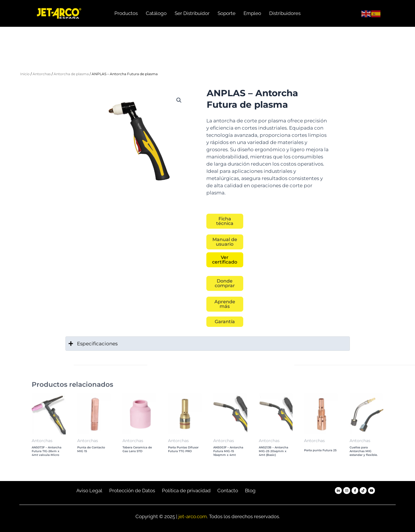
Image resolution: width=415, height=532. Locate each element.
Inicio (25, 74)
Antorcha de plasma (71, 74)
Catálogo (156, 13)
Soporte (227, 13)
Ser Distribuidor (192, 13)
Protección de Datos (132, 491)
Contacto (228, 491)
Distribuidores (285, 13)
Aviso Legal (89, 491)
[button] (179, 100)
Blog (250, 491)
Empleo (252, 13)
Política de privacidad (186, 491)
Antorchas (42, 74)
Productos (126, 13)
